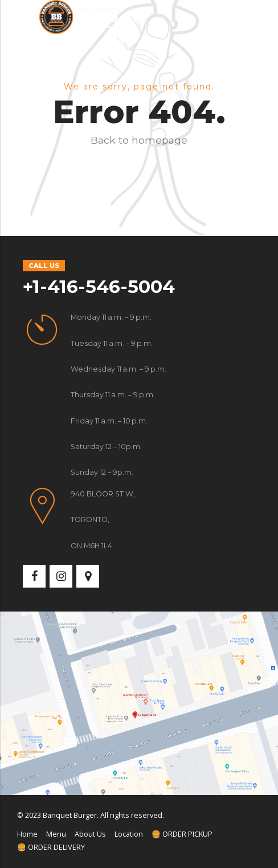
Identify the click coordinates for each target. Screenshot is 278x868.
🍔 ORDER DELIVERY (51, 847)
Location (129, 834)
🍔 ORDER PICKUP (182, 834)
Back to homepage (139, 140)
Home (27, 834)
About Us (90, 834)
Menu (56, 834)
